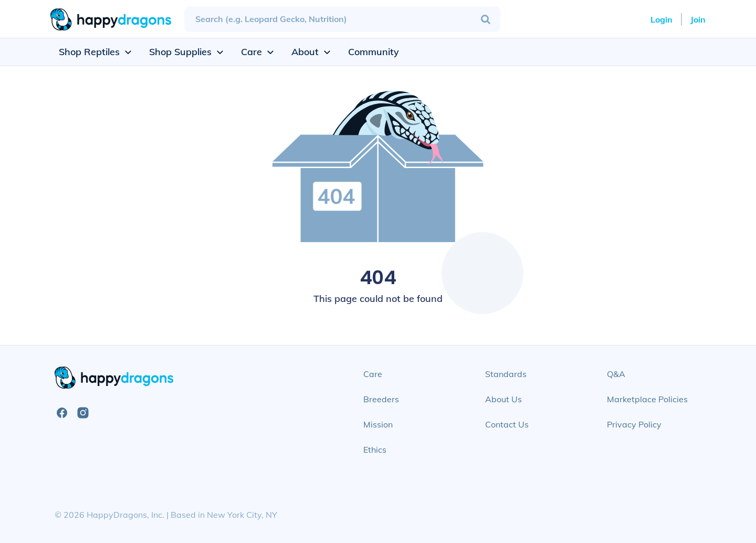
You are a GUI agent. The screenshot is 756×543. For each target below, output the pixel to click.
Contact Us (507, 424)
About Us (503, 399)
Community (374, 52)
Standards (506, 374)
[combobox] (342, 19)
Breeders (381, 399)
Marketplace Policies (647, 399)
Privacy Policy (634, 424)
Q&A (616, 374)
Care (373, 374)
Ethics (375, 450)
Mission (378, 424)
